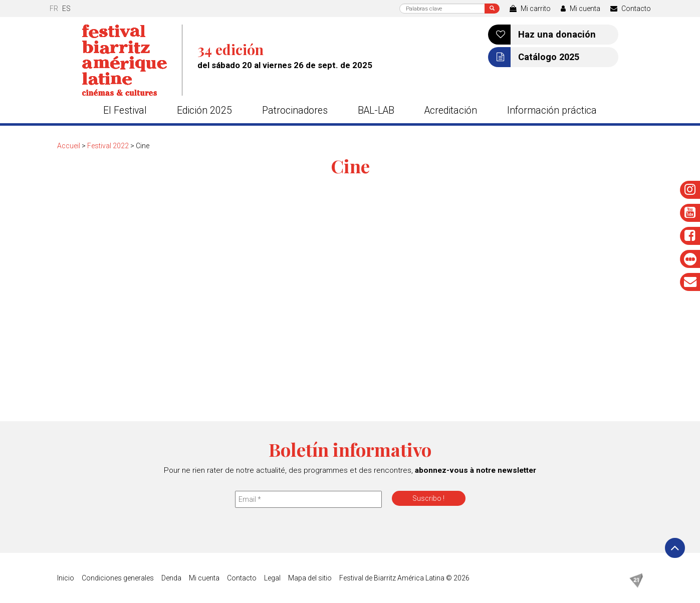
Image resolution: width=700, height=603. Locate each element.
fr (54, 9)
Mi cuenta (580, 9)
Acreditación (451, 110)
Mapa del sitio (310, 578)
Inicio (66, 578)
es (66, 9)
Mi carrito (530, 9)
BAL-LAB (376, 110)
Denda (171, 578)
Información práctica (552, 110)
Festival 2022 (108, 146)
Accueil (69, 146)
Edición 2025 (204, 110)
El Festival (125, 110)
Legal (272, 578)
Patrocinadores (295, 110)
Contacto (631, 9)
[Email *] (308, 499)
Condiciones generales (118, 578)
